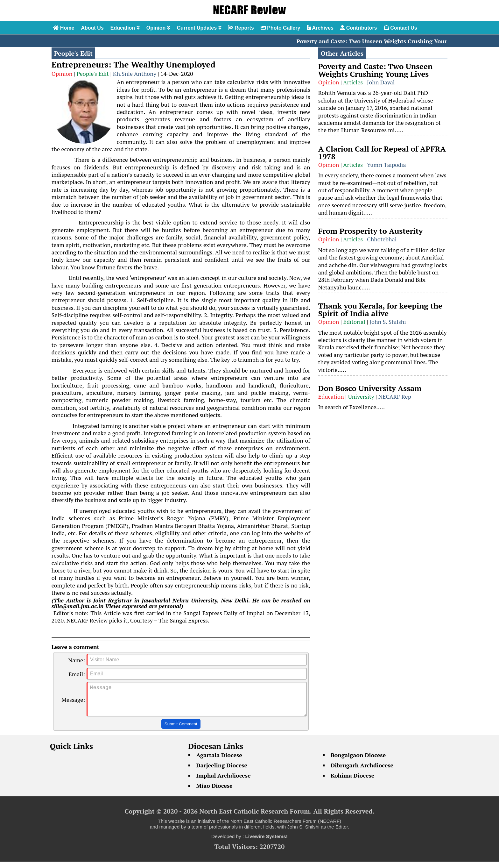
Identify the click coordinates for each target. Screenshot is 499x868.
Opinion (158, 28)
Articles (353, 82)
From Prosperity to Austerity (370, 231)
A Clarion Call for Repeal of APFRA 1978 (382, 153)
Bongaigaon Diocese (358, 761)
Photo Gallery (280, 28)
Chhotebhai (382, 239)
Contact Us (401, 28)
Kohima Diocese (353, 782)
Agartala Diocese (219, 761)
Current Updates (199, 28)
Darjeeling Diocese (222, 772)
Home (63, 28)
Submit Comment (181, 730)
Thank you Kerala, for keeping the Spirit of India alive (380, 309)
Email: (77, 674)
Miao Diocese (214, 792)
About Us (92, 28)
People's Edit (93, 74)
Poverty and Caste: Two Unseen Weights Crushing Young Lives (386, 41)
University (361, 396)
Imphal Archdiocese (224, 782)
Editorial (354, 322)
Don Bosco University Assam (370, 388)
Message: (73, 703)
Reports (241, 28)
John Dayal (381, 82)
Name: (77, 660)
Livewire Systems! (266, 843)
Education (125, 28)
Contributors (358, 28)
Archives (320, 28)
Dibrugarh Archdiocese (362, 772)
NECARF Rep (395, 396)
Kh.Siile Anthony (135, 74)
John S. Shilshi (388, 322)
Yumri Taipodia (386, 165)
